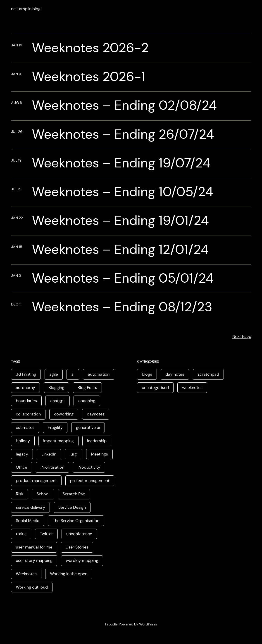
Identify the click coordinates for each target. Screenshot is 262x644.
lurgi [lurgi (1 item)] (74, 454)
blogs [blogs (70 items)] (147, 374)
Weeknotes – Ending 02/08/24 (124, 105)
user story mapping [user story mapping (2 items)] (34, 561)
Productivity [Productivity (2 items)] (89, 467)
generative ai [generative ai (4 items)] (88, 427)
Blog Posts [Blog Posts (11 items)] (87, 388)
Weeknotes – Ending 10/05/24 (123, 192)
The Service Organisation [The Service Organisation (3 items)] (76, 521)
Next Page (242, 336)
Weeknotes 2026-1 (89, 77)
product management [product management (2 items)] (36, 481)
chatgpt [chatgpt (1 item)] (58, 401)
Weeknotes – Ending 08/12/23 (122, 307)
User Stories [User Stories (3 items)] (77, 547)
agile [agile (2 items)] (54, 374)
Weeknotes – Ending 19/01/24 (120, 221)
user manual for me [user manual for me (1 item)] (34, 547)
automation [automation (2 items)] (99, 374)
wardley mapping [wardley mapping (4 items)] (82, 561)
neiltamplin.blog (26, 9)
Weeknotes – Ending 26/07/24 (123, 134)
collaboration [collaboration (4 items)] (28, 414)
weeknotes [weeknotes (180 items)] (192, 388)
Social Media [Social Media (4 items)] (28, 521)
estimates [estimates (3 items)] (25, 427)
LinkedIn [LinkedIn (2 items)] (49, 454)
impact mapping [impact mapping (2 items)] (58, 441)
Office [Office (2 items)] (21, 467)
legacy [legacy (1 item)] (22, 454)
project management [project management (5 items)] (90, 481)
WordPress (148, 624)
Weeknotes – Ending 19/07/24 (121, 163)
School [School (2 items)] (43, 494)
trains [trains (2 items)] (21, 534)
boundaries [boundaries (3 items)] (26, 401)
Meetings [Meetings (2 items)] (99, 454)
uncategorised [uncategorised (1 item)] (155, 388)
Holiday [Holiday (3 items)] (23, 441)
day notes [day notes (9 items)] (175, 374)
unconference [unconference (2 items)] (79, 534)
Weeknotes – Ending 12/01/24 (120, 250)
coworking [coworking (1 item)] (64, 414)
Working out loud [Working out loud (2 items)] (32, 587)
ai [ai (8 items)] (73, 374)
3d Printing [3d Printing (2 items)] (26, 374)
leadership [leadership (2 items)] (97, 441)
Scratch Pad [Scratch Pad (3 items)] (74, 494)
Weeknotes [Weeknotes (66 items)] (26, 574)
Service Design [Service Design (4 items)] (72, 507)
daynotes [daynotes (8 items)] (96, 414)
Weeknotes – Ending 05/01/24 (123, 278)
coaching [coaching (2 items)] (87, 401)
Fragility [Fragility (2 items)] (55, 427)
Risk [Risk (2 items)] (20, 494)
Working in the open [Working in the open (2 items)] (69, 574)
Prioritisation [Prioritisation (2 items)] (52, 467)
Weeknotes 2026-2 (90, 48)
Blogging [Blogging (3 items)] (56, 388)
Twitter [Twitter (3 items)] (46, 534)
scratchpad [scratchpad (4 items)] (208, 374)
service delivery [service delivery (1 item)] (30, 507)
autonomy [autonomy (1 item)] (25, 388)
